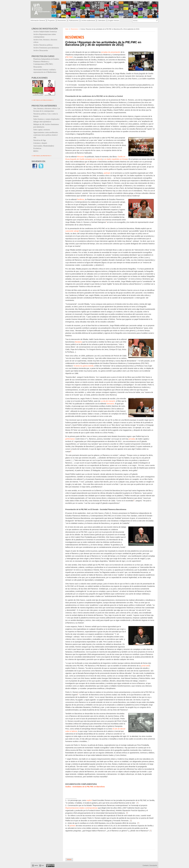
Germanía (110, 404)
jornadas (132, 439)
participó (107, 173)
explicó (89, 800)
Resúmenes (62, 20)
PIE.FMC (69, 57)
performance (70, 439)
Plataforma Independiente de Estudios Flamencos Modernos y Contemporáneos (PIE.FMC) (46, 62)
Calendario (102, 20)
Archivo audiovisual (88, 20)
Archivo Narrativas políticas (43, 45)
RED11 (36, 151)
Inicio (67, 29)
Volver (69, 859)
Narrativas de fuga (40, 140)
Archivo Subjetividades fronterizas (45, 32)
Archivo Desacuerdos (41, 50)
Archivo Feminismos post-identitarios (46, 48)
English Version (114, 20)
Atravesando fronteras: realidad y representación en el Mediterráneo (45, 71)
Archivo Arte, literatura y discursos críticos (45, 41)
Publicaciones (74, 20)
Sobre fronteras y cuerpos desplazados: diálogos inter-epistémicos (47, 120)
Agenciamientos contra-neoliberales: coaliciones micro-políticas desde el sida (46, 135)
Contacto (146, 865)
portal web (145, 666)
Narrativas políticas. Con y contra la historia (46, 115)
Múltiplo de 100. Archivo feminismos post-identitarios (46, 126)
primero (73, 826)
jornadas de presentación (111, 52)
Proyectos (51, 20)
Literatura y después (40, 143)
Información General (38, 20)
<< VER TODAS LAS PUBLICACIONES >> (43, 100)
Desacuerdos (38, 67)
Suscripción (153, 865)
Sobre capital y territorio (42, 130)
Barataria (78, 342)
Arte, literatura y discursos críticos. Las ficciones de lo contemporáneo (47, 110)
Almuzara (81, 157)
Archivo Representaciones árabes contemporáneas (45, 36)
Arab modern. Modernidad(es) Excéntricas (44, 147)
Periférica (81, 199)
